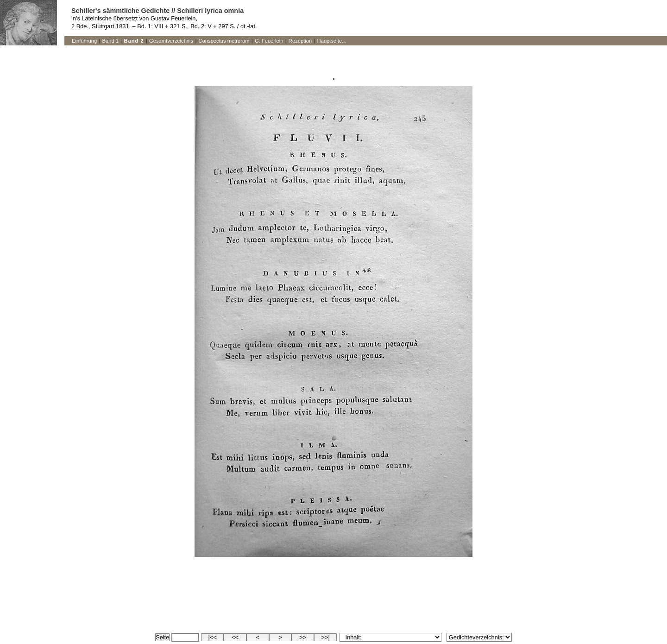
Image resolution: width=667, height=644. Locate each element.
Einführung (84, 41)
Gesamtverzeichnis (171, 41)
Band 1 (110, 41)
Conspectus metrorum (224, 41)
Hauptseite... (332, 41)
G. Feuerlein (269, 41)
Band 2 (134, 41)
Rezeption (300, 41)
